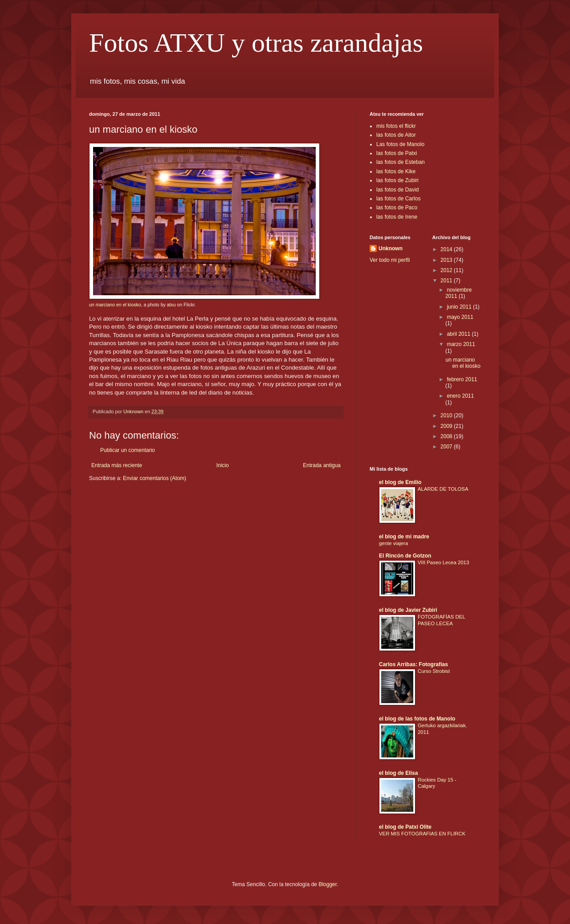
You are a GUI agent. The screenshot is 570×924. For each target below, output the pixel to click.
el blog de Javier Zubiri (408, 610)
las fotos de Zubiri (397, 180)
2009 (447, 426)
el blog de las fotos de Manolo (417, 719)
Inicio (223, 465)
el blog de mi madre (404, 537)
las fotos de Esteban (401, 162)
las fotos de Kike (396, 171)
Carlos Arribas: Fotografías (413, 664)
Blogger (328, 884)
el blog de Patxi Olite (405, 827)
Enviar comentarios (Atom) (155, 478)
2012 (447, 270)
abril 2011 (459, 334)
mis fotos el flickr (396, 126)
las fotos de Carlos (398, 199)
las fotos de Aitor (396, 135)
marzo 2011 (461, 344)
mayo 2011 (460, 317)
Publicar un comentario (128, 450)
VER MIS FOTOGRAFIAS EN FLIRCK (422, 834)
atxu (171, 305)
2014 (447, 249)
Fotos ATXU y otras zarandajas (256, 43)
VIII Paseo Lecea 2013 (443, 562)
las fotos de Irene (397, 217)
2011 (447, 281)
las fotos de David (397, 190)
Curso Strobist (434, 671)
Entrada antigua (322, 465)
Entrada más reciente (117, 465)
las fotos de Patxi (397, 153)
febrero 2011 (462, 379)
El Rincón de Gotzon (405, 556)
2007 (447, 447)
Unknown (391, 248)
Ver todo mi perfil (390, 260)
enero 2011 (460, 396)
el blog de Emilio (400, 482)
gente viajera (393, 543)
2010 (447, 415)
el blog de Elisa (398, 773)
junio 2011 (460, 307)
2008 (447, 436)
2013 (447, 260)
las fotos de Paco (397, 208)
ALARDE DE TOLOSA (443, 489)
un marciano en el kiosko (115, 305)
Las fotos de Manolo (400, 144)
